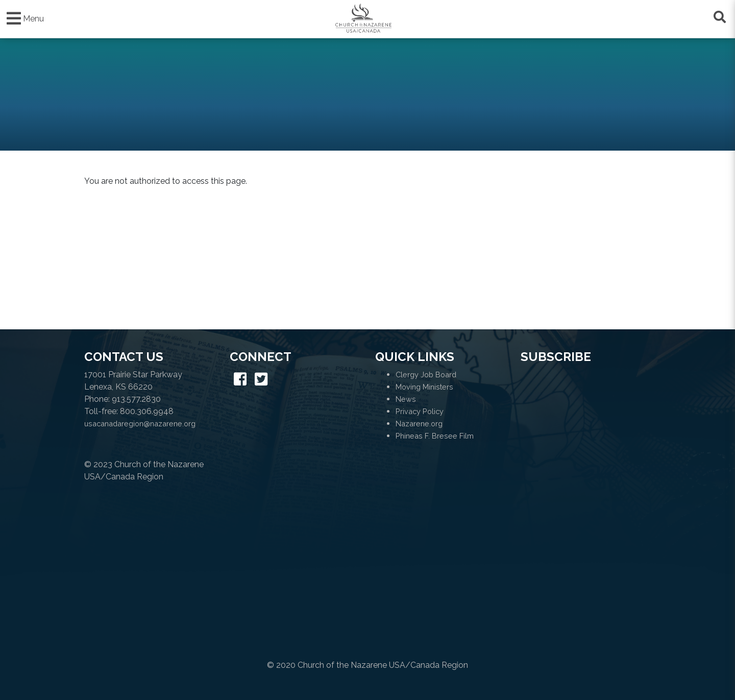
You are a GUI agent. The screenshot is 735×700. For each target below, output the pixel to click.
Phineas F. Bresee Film (435, 436)
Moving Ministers (424, 387)
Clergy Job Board (426, 375)
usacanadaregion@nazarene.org (140, 424)
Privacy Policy (420, 411)
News (406, 399)
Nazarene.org (419, 424)
